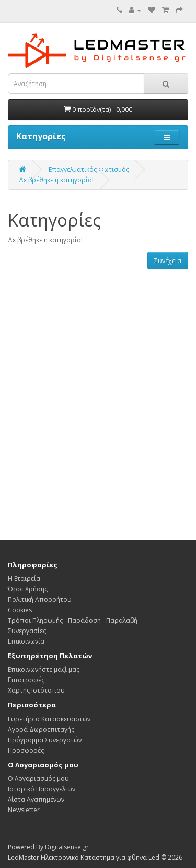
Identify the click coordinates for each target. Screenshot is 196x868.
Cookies (20, 610)
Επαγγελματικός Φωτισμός (89, 169)
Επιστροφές (26, 680)
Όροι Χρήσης (28, 589)
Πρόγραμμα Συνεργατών (45, 740)
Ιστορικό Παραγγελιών (42, 789)
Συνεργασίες (27, 631)
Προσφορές (26, 750)
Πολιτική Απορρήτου (40, 599)
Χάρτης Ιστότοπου (36, 690)
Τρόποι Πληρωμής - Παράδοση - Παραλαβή (73, 620)
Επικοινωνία (26, 641)
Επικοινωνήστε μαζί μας (44, 669)
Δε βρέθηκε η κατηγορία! (56, 180)
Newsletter (24, 810)
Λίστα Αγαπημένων (36, 799)
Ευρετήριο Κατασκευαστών (49, 719)
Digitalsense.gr (67, 847)
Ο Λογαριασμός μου (38, 778)
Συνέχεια (168, 261)
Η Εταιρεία (24, 579)
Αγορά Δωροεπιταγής (41, 729)
